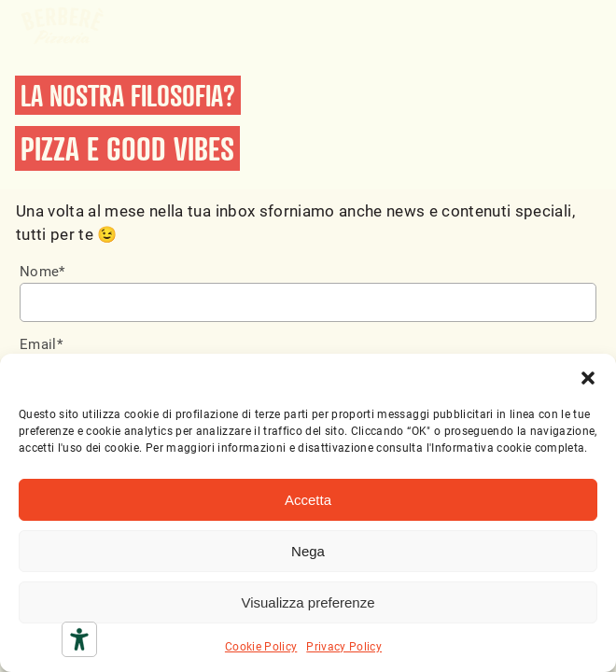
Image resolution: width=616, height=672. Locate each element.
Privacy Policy (344, 646)
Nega (308, 551)
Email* (41, 343)
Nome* (42, 271)
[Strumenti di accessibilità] (79, 639)
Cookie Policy (261, 646)
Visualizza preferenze (308, 602)
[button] (588, 377)
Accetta (308, 500)
